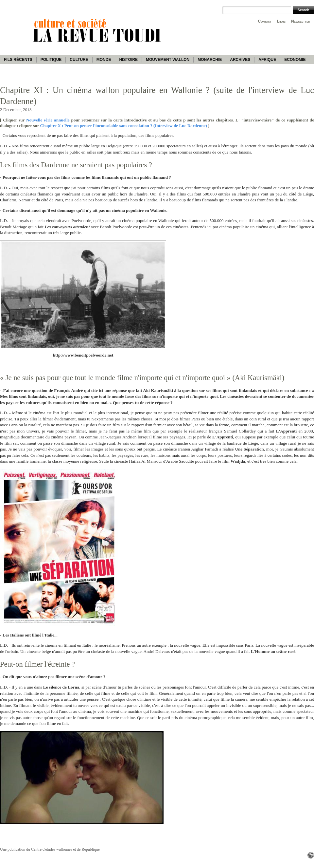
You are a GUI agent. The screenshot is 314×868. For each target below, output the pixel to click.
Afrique (267, 60)
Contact (265, 21)
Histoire (128, 60)
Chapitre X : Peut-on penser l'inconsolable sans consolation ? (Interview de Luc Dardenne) (124, 126)
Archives (240, 60)
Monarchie (210, 60)
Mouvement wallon (168, 60)
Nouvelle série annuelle (48, 120)
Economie (295, 60)
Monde (104, 60)
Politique (51, 60)
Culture (79, 60)
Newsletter (301, 21)
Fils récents (18, 60)
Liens (281, 21)
